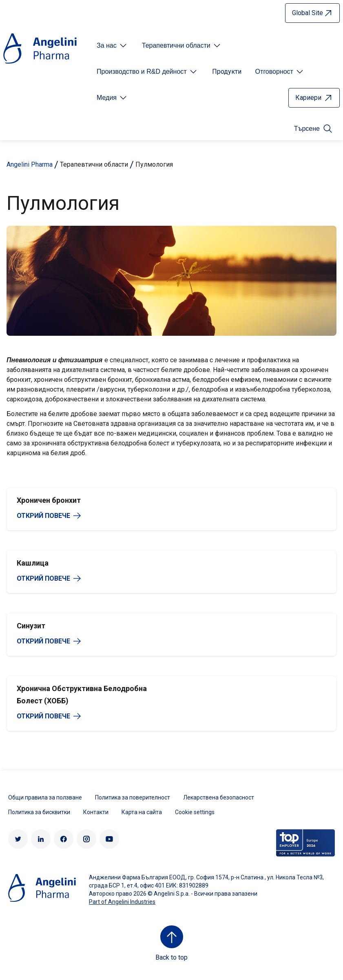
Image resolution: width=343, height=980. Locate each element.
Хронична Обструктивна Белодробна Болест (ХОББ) (82, 695)
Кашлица (33, 563)
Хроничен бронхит (49, 500)
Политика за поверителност (133, 797)
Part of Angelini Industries (122, 902)
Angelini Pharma (30, 164)
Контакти (96, 812)
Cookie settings (195, 812)
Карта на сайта (142, 812)
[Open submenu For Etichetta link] (112, 46)
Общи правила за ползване (45, 797)
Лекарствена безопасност (219, 797)
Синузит (31, 626)
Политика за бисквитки (39, 812)
